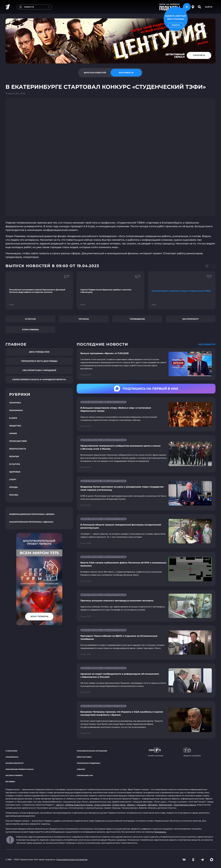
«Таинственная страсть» (185, 805)
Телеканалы (160, 832)
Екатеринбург (191, 319)
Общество (15, 426)
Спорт (13, 479)
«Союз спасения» (103, 805)
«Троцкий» (142, 805)
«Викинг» (131, 805)
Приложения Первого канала (20, 769)
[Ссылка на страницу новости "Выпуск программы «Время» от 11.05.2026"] (146, 364)
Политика (15, 403)
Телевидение (137, 319)
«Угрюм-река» (119, 805)
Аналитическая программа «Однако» (31, 522)
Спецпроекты (12, 757)
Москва (14, 495)
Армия (13, 433)
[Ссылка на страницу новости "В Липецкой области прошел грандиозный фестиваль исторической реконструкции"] (146, 531)
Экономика (16, 410)
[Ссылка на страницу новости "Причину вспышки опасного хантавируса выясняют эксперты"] (146, 606)
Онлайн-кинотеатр (15, 763)
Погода (14, 487)
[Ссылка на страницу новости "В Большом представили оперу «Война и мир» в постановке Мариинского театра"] (146, 414)
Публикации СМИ (85, 775)
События (81, 769)
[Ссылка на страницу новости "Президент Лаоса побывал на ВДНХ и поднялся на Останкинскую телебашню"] (146, 642)
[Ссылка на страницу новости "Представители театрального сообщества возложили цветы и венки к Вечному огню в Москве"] (146, 454)
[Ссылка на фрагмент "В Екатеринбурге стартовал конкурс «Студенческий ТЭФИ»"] (182, 290)
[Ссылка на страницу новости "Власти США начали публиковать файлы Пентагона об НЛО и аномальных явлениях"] (146, 569)
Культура (30, 319)
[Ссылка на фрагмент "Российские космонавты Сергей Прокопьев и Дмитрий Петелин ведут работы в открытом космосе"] (39, 290)
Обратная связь (84, 757)
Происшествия (18, 441)
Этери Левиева (30, 330)
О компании (11, 751)
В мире (13, 418)
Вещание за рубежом (192, 752)
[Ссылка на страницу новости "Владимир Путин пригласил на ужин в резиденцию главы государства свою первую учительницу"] (146, 493)
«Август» (60, 805)
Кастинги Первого (14, 775)
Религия (14, 456)
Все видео (10, 782)
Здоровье (15, 472)
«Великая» (153, 805)
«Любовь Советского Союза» (79, 805)
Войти (209, 7)
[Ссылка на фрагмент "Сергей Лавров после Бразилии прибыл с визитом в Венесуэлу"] (110, 290)
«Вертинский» (165, 805)
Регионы (84, 319)
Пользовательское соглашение (92, 751)
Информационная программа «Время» (32, 514)
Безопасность (18, 449)
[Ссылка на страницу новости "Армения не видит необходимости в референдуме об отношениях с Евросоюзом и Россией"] (146, 680)
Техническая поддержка (89, 763)
